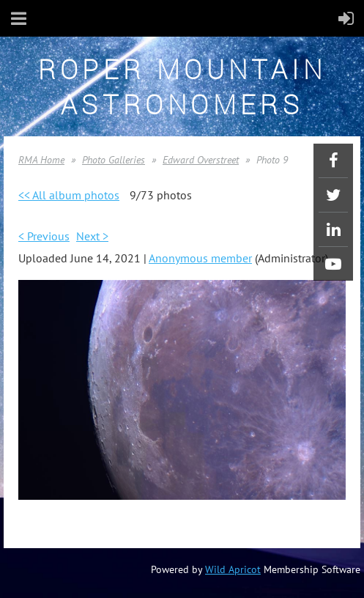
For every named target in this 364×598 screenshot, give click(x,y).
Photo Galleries (114, 160)
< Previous (44, 236)
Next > (92, 236)
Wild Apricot (233, 569)
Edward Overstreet (201, 160)
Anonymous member (200, 258)
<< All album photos (69, 195)
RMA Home (41, 160)
